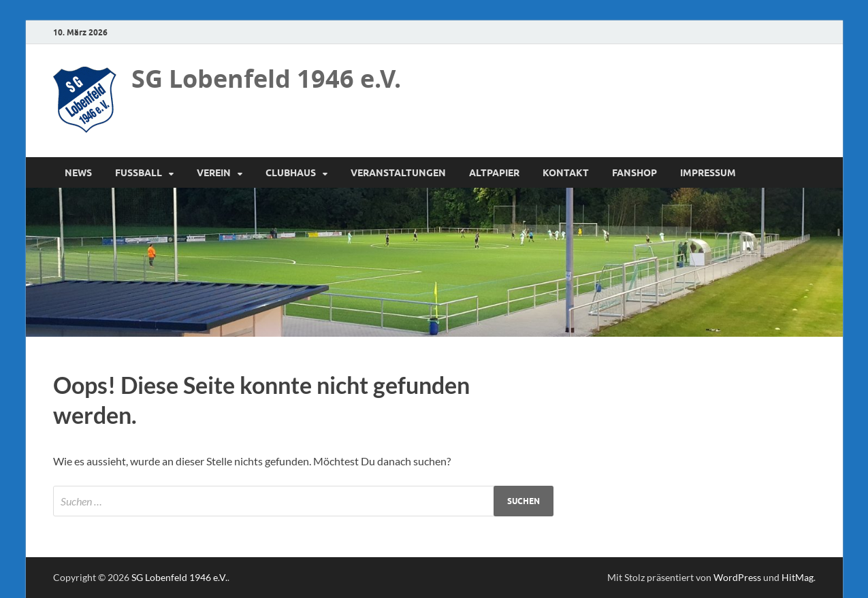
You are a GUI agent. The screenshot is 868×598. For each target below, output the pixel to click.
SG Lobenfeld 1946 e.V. (266, 79)
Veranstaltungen (398, 173)
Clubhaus (291, 173)
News (78, 173)
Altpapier (494, 173)
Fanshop (634, 173)
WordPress (737, 577)
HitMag (798, 577)
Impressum (708, 173)
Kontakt (566, 173)
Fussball (139, 173)
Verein (214, 173)
